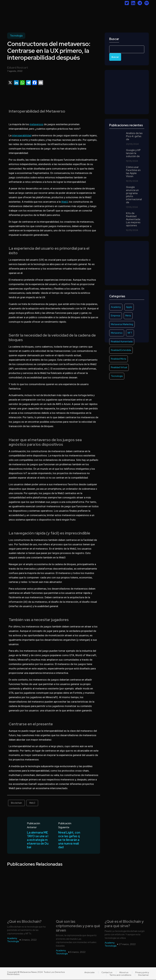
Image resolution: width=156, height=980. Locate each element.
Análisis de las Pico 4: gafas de (134, 136)
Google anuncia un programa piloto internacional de (134, 195)
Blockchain (16, 803)
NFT (130, 333)
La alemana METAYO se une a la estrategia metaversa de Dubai (38, 840)
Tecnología (16, 36)
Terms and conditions (120, 975)
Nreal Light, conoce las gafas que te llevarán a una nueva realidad (69, 840)
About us (124, 973)
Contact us (107, 973)
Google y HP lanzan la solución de (133, 153)
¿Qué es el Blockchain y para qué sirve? (124, 924)
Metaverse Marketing (122, 324)
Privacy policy (142, 973)
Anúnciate (90, 973)
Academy (116, 307)
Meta (128, 316)
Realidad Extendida (121, 350)
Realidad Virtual (119, 367)
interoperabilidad (22, 135)
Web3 (65, 202)
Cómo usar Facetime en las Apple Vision (133, 172)
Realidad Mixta (119, 359)
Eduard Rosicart (18, 68)
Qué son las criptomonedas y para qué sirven (78, 926)
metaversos (36, 124)
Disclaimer (144, 975)
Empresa (116, 316)
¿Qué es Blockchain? (24, 922)
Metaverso (117, 333)
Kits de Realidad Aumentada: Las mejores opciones (133, 219)
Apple (129, 307)
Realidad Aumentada (122, 342)
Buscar (114, 39)
